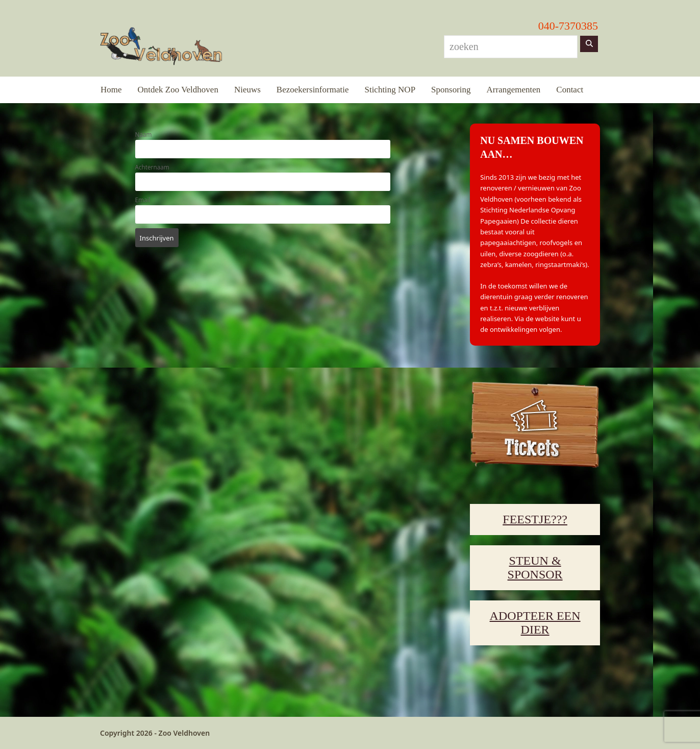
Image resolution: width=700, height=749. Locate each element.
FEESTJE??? (535, 519)
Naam (144, 134)
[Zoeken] (589, 44)
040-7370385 (568, 26)
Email (143, 200)
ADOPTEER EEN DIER (535, 623)
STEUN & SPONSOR (535, 567)
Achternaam (152, 167)
